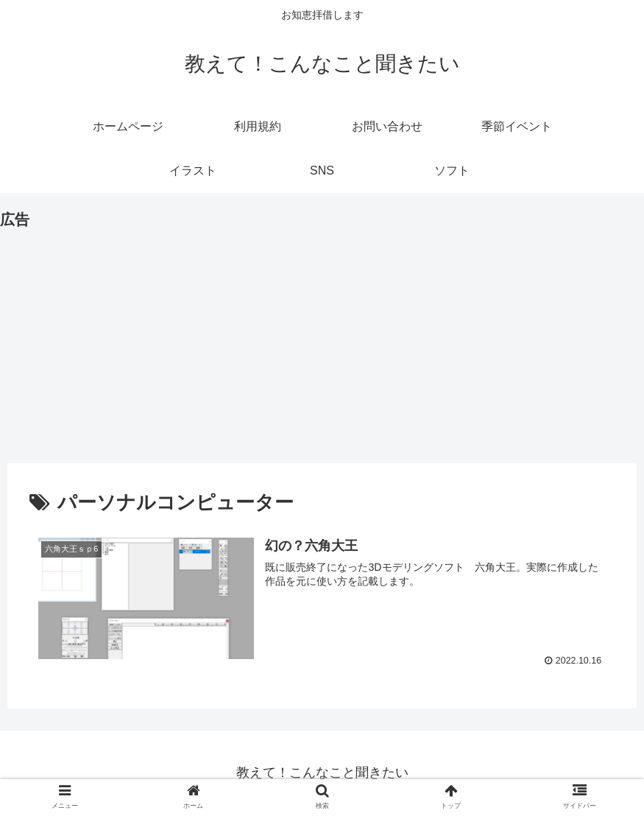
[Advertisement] (322, 336)
